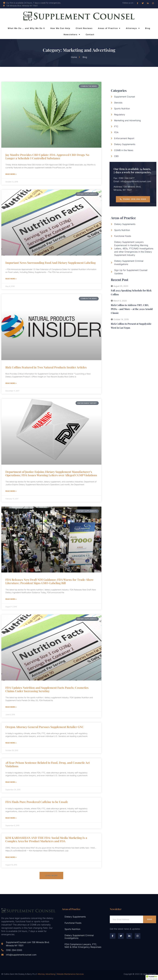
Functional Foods (73, 923)
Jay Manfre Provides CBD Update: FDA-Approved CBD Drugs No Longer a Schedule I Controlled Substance (47, 156)
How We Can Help (60, 28)
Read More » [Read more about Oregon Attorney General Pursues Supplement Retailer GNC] (11, 743)
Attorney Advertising (46, 974)
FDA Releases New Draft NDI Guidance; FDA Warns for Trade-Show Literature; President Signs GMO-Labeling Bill (49, 581)
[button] (51, 876)
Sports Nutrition (72, 929)
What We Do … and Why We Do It (26, 28)
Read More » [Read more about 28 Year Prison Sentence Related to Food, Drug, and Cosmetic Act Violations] (11, 782)
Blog (148, 28)
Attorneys (133, 28)
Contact (90, 34)
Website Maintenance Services (70, 974)
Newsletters (72, 35)
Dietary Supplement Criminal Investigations (79, 937)
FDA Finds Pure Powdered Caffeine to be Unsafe (37, 802)
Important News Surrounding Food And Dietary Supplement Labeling (51, 263)
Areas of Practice (109, 28)
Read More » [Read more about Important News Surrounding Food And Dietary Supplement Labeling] (11, 279)
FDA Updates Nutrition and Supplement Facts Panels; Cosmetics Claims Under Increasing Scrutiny (47, 689)
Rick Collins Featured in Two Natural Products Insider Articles (46, 367)
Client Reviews (84, 28)
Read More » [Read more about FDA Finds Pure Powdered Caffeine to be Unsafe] (11, 818)
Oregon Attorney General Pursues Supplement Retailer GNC (45, 727)
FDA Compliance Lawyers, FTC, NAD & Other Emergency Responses (83, 946)
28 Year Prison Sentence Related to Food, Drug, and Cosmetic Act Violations (48, 764)
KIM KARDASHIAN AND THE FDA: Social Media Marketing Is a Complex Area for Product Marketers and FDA (46, 839)
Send (150, 919)
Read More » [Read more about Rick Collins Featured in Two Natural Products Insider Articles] (11, 383)
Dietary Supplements (75, 917)
